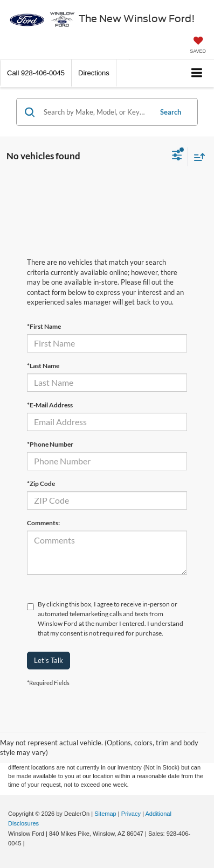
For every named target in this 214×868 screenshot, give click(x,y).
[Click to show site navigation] (197, 73)
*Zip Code (41, 484)
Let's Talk (49, 660)
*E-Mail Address (50, 405)
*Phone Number (50, 444)
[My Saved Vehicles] (198, 46)
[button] (36, 73)
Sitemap (105, 814)
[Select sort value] (197, 157)
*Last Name (43, 366)
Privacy (131, 814)
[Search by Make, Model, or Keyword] (96, 112)
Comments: (43, 523)
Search (171, 112)
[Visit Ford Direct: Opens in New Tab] (29, 843)
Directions (94, 73)
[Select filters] (177, 157)
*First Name (44, 326)
